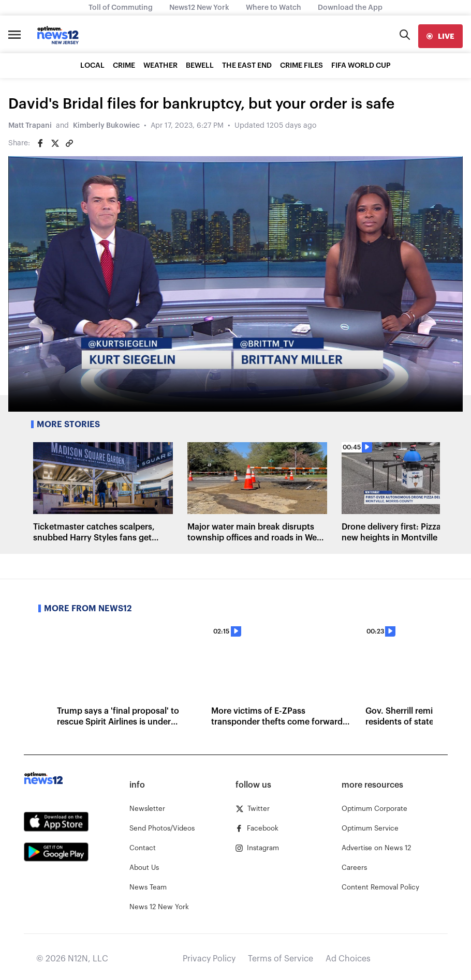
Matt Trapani (30, 126)
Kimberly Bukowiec (106, 126)
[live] (440, 36)
